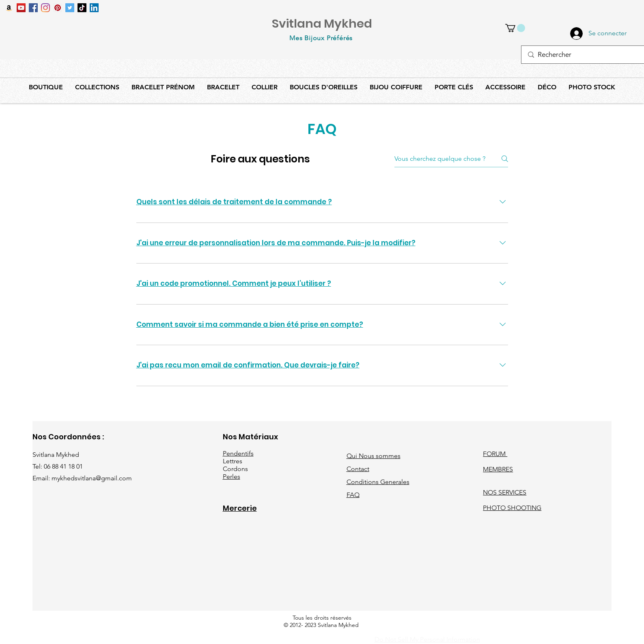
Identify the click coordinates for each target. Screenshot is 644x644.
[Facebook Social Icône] (33, 8)
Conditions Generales (378, 482)
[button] (515, 28)
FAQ (353, 495)
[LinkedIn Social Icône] (94, 8)
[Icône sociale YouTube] (21, 8)
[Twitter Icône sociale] (70, 8)
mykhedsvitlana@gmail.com (92, 478)
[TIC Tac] (82, 8)
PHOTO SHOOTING (512, 508)
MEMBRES (498, 469)
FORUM (495, 454)
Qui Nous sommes (374, 456)
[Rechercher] (583, 55)
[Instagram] (45, 8)
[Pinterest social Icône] (58, 8)
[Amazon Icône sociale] (9, 8)
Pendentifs (238, 453)
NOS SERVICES (505, 492)
